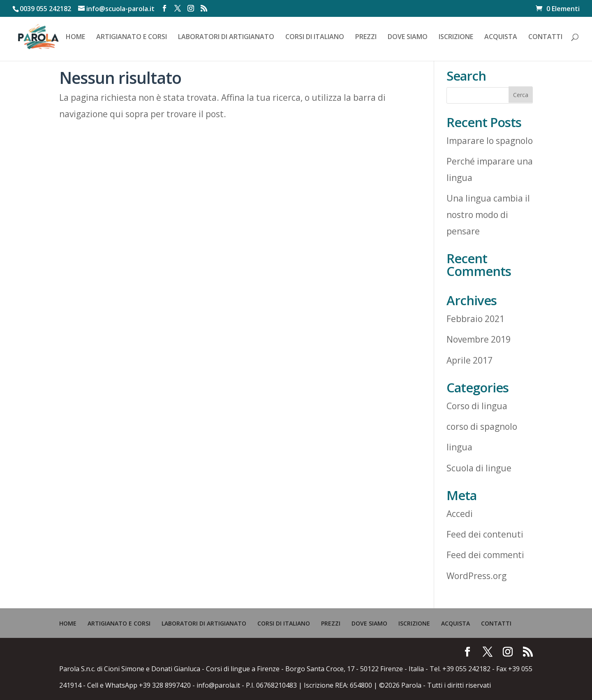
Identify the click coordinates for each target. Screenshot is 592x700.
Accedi (460, 514)
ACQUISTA (501, 37)
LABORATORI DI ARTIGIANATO (226, 37)
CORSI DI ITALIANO (315, 37)
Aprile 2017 (469, 360)
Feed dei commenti (485, 555)
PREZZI (366, 37)
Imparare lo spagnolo (490, 141)
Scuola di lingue (479, 468)
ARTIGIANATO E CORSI (132, 37)
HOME (75, 37)
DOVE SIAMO (408, 37)
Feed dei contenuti (485, 534)
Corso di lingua (477, 406)
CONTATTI (545, 37)
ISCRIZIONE (456, 37)
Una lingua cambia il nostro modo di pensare (488, 215)
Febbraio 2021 (475, 319)
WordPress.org (476, 576)
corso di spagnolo (482, 426)
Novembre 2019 (479, 339)
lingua (459, 447)
